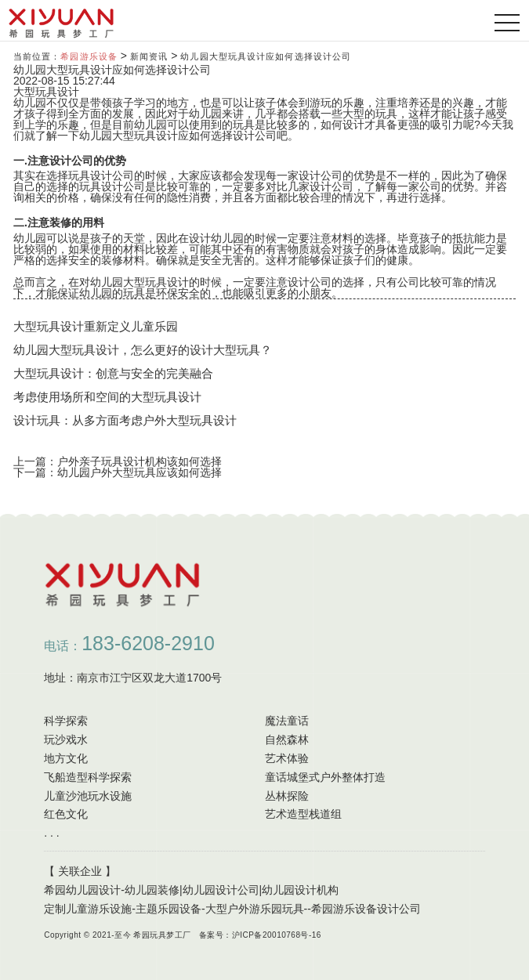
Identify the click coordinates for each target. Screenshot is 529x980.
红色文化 (66, 814)
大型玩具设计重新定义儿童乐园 (96, 326)
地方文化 (66, 758)
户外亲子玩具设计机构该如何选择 (139, 461)
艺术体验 (287, 758)
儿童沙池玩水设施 (88, 796)
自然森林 (287, 740)
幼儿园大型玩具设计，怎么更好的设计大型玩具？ (143, 350)
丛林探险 (287, 796)
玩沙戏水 (66, 740)
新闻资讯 (149, 56)
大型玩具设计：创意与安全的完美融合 (113, 373)
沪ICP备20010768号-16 (277, 935)
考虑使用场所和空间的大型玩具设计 (107, 397)
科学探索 (66, 721)
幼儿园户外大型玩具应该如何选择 (139, 472)
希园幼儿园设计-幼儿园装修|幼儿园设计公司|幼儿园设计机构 (191, 890)
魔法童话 (287, 721)
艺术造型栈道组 (303, 814)
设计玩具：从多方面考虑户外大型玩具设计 (125, 420)
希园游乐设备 (89, 56)
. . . (51, 833)
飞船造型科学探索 (88, 777)
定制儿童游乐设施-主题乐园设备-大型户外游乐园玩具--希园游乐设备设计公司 (232, 909)
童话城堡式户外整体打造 (325, 777)
